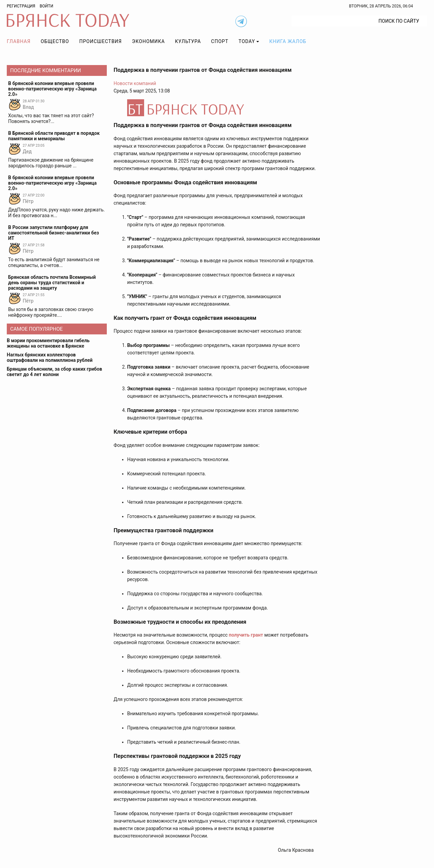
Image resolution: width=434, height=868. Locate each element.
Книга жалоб (288, 41)
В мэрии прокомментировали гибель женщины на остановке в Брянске (48, 343)
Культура (188, 41)
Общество (55, 41)
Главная (19, 41)
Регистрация (21, 6)
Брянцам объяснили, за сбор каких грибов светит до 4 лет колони (54, 372)
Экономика (148, 41)
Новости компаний (135, 83)
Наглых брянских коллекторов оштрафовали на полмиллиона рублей (50, 357)
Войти (46, 6)
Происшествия (101, 41)
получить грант (246, 635)
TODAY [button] (247, 41)
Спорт (220, 41)
